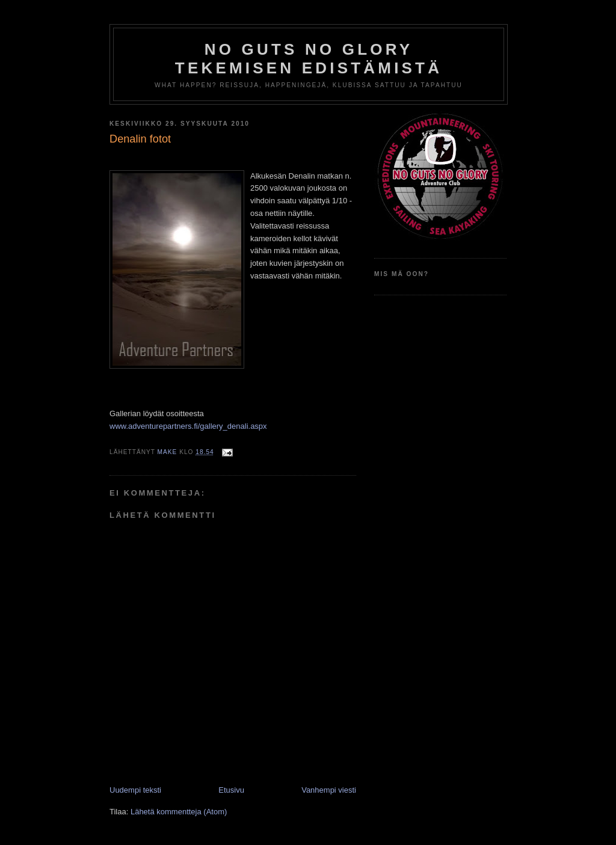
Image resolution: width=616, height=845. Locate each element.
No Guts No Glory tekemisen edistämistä (309, 59)
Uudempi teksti (135, 790)
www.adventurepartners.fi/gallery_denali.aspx (188, 426)
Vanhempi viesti (329, 790)
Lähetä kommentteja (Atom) (179, 812)
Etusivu (231, 790)
